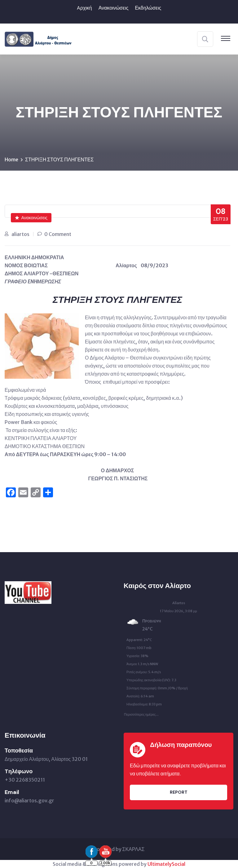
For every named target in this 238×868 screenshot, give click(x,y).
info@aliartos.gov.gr (29, 800)
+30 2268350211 (25, 780)
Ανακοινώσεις (114, 8)
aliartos (20, 234)
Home (11, 159)
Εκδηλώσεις (148, 8)
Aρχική (84, 8)
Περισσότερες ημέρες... (141, 713)
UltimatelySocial (166, 864)
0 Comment (58, 234)
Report (179, 792)
